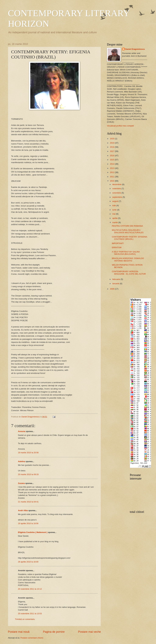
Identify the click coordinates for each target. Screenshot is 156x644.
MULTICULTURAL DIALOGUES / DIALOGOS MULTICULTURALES (128, 231)
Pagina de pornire (54, 632)
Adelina (22, 461)
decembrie (117, 184)
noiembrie (117, 189)
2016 (112, 156)
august (115, 201)
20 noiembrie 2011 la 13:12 (30, 589)
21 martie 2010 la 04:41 (28, 502)
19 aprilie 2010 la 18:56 (28, 523)
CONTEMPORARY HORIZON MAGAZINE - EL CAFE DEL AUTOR (129, 273)
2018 (112, 147)
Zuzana (21, 483)
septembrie (117, 197)
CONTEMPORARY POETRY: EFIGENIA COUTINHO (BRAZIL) (129, 238)
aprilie (115, 218)
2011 (112, 177)
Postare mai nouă (19, 632)
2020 (112, 139)
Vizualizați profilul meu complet (120, 126)
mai (114, 214)
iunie (115, 210)
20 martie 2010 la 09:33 (28, 474)
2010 (112, 181)
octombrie (117, 193)
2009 (112, 289)
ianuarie (116, 284)
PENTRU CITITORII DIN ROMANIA (127, 226)
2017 (112, 151)
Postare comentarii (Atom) (32, 638)
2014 (112, 164)
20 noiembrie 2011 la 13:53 (30, 614)
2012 (112, 172)
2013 (112, 168)
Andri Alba (23, 510)
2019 (112, 143)
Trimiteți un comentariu (25, 619)
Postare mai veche (90, 632)
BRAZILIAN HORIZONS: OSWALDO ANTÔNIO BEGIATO (128, 259)
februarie (116, 279)
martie (115, 222)
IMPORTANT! (118, 243)
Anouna (22, 431)
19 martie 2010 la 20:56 (28, 453)
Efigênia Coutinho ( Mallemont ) (33, 532)
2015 (112, 160)
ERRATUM (117, 247)
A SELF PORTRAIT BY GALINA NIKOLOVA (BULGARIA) (126, 253)
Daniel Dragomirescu (135, 49)
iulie (114, 205)
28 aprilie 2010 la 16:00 (28, 562)
